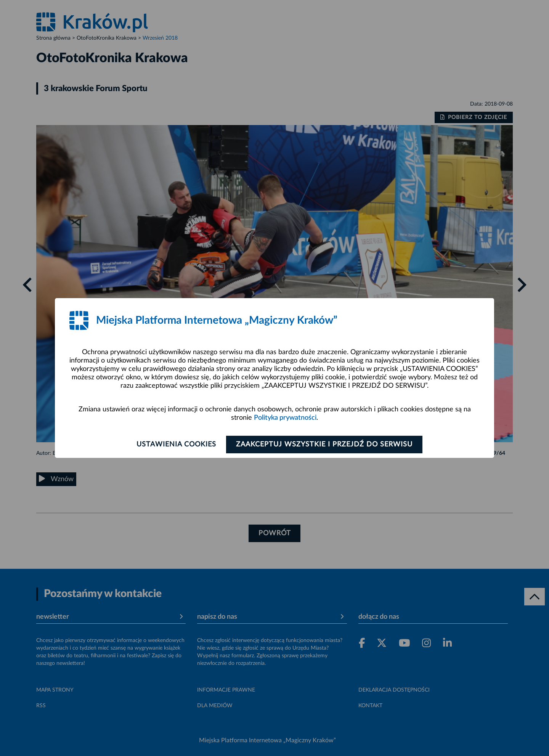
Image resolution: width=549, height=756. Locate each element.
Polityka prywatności (285, 418)
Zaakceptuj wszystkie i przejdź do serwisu (325, 445)
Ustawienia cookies (176, 445)
